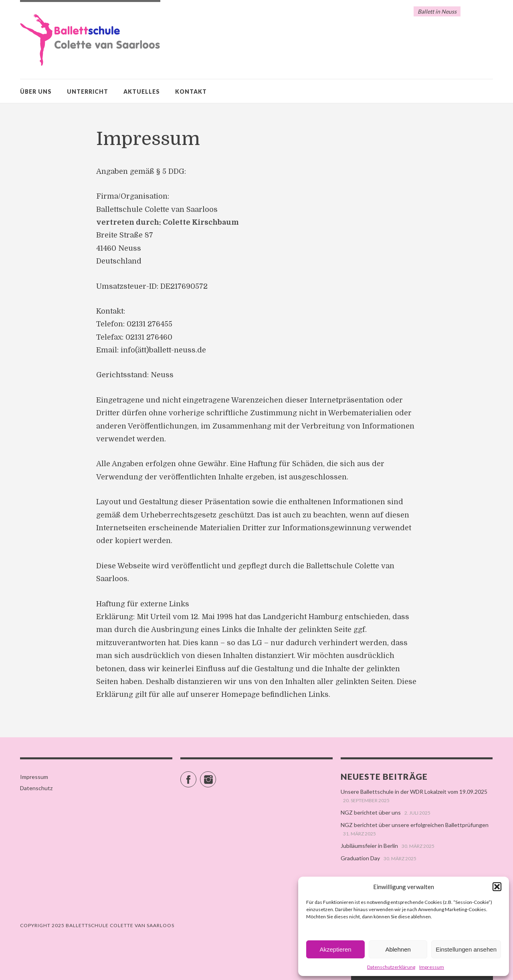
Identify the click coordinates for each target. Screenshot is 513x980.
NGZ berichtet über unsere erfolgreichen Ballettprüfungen (415, 825)
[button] (497, 887)
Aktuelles (142, 92)
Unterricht (88, 92)
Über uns (36, 92)
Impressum (432, 967)
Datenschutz (36, 788)
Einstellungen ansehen (466, 949)
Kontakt (191, 92)
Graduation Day (360, 858)
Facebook (196, 776)
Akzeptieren (335, 949)
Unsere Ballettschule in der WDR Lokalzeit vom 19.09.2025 (414, 792)
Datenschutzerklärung (391, 967)
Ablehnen (398, 949)
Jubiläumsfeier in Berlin (369, 846)
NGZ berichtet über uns (371, 812)
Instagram (216, 776)
